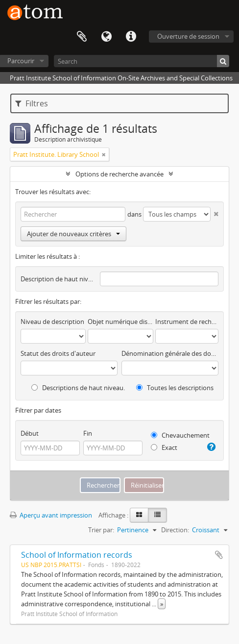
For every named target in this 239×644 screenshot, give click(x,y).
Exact (164, 447)
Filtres (32, 103)
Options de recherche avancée (119, 174)
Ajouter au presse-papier (219, 555)
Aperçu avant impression (51, 515)
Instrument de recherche (187, 322)
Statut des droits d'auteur (58, 353)
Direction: (175, 530)
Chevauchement (180, 435)
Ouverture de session (188, 36)
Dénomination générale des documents (170, 353)
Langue (106, 37)
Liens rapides (131, 37)
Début (30, 433)
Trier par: (101, 530)
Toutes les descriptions (175, 388)
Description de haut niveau (58, 279)
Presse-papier (82, 37)
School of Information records (77, 555)
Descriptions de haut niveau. (78, 388)
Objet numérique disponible (120, 322)
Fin (88, 433)
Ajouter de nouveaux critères (73, 234)
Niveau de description (52, 322)
